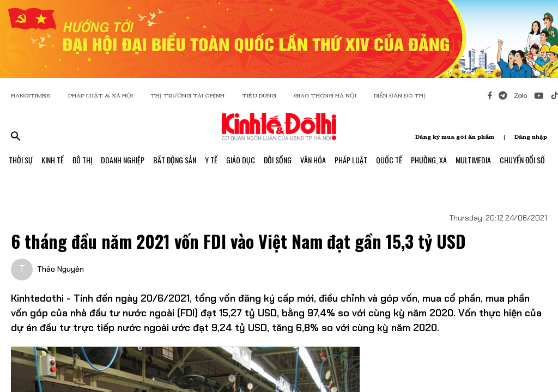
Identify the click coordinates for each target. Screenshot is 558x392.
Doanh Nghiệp (123, 160)
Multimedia (473, 160)
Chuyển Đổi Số (522, 160)
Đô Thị (82, 160)
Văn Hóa (313, 160)
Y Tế (211, 160)
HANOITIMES (31, 96)
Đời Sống (278, 160)
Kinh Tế (53, 160)
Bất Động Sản (175, 160)
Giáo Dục (241, 160)
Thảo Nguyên (60, 269)
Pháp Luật (351, 160)
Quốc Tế (389, 160)
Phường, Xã (429, 160)
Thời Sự (21, 160)
